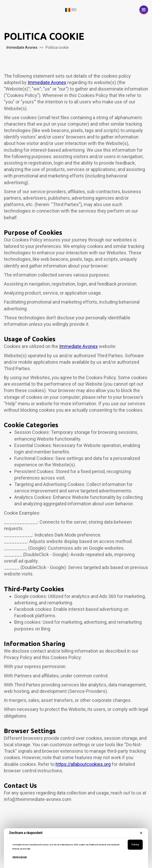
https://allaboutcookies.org (83, 764)
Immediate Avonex (22, 47)
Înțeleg (135, 845)
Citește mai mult (20, 857)
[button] (144, 10)
